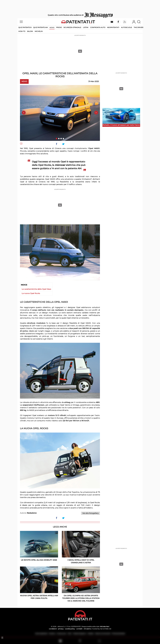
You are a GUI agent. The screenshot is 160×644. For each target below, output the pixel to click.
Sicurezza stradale (72, 27)
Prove (59, 27)
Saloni (30, 31)
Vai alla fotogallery (90, 513)
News (52, 28)
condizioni (53, 629)
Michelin (39, 31)
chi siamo (87, 629)
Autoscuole (127, 27)
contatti (79, 629)
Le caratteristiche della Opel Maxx (36, 289)
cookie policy (70, 629)
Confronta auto (98, 27)
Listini (86, 27)
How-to (22, 31)
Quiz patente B (25, 27)
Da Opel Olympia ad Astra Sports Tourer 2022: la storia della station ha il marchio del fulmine (81, 598)
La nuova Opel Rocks (31, 293)
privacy (61, 629)
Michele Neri (105, 627)
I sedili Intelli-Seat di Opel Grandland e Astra (81, 561)
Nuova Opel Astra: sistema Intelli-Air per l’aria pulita (39, 597)
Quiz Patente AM (40, 27)
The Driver (139, 27)
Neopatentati (113, 27)
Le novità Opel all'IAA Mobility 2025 (39, 560)
